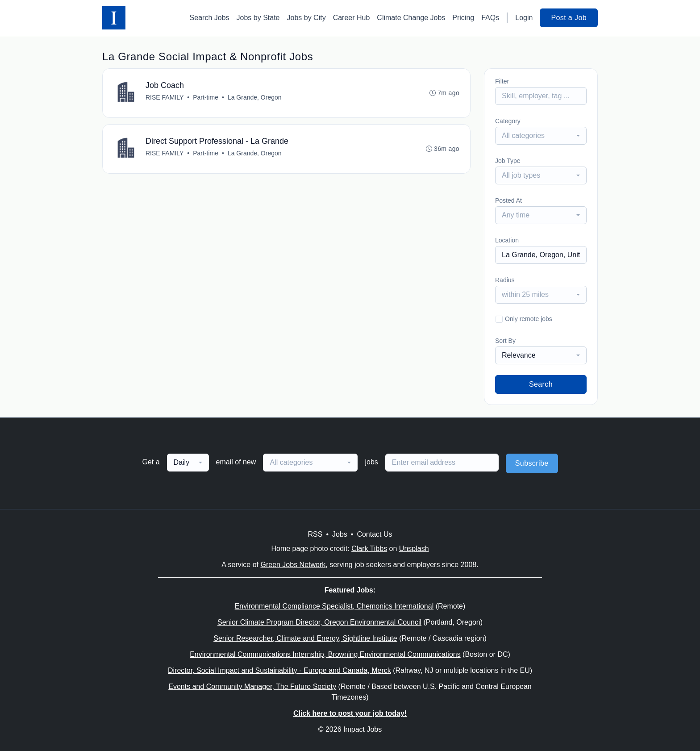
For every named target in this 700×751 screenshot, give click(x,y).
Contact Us (374, 534)
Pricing (463, 18)
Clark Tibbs (369, 549)
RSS (315, 534)
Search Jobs (210, 18)
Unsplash (414, 549)
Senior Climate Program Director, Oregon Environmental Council (319, 622)
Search (541, 384)
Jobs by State (258, 18)
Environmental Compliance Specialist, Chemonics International (334, 606)
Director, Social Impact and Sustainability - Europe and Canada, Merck (279, 670)
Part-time (206, 97)
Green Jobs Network (293, 565)
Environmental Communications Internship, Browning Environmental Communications (325, 654)
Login (524, 18)
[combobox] (541, 136)
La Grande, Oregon (255, 97)
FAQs (490, 18)
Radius (505, 280)
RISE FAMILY (165, 97)
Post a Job (569, 18)
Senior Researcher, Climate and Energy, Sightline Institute (305, 638)
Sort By (505, 341)
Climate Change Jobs (411, 18)
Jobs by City (306, 18)
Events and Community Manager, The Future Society (252, 686)
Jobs (340, 534)
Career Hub (352, 18)
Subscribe (532, 463)
